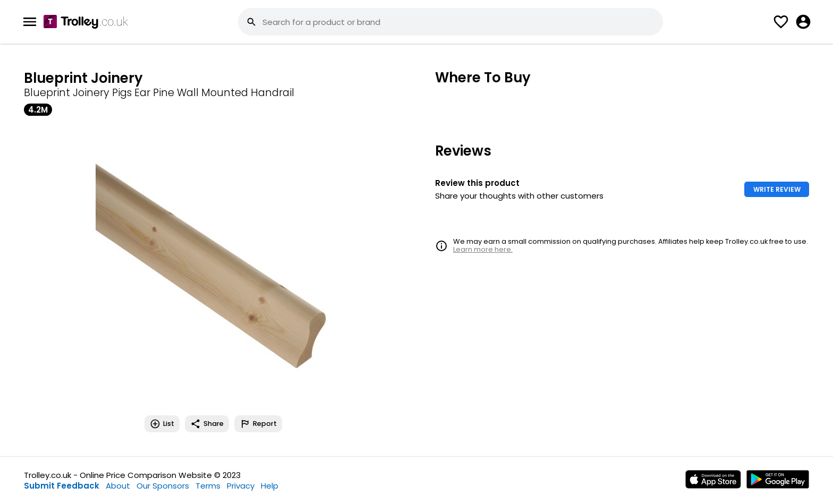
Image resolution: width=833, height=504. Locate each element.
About (118, 486)
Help (270, 486)
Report (258, 424)
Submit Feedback (62, 486)
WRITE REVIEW (777, 189)
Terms (208, 486)
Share (207, 424)
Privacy (241, 486)
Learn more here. (483, 249)
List (162, 424)
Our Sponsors (163, 486)
